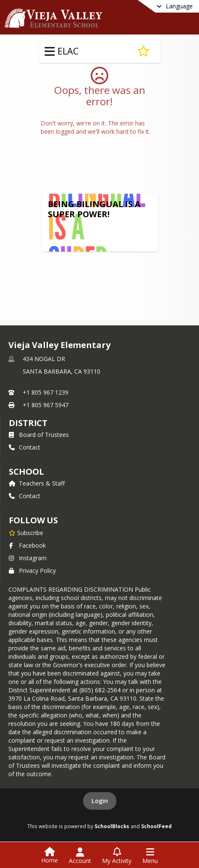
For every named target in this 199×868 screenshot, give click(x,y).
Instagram (28, 558)
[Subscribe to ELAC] (143, 51)
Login (100, 801)
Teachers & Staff (37, 483)
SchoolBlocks (112, 826)
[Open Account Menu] (80, 856)
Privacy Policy (32, 570)
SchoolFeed (156, 826)
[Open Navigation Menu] (150, 856)
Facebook (27, 545)
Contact (25, 447)
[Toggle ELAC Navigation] (50, 52)
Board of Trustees (39, 435)
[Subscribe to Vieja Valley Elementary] (26, 533)
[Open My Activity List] (117, 856)
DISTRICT (28, 423)
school (26, 472)
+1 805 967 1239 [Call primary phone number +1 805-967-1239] (46, 392)
